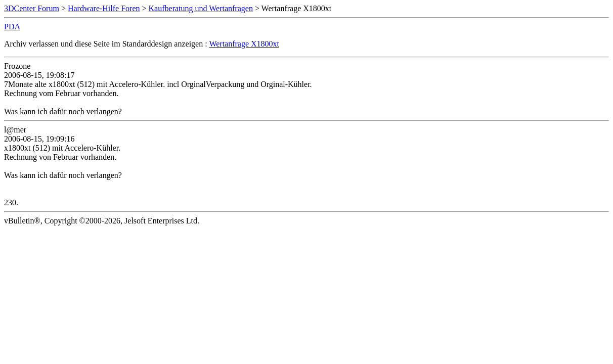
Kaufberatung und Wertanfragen (201, 8)
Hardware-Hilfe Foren (104, 8)
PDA (12, 27)
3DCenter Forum (32, 8)
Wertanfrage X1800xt (244, 44)
